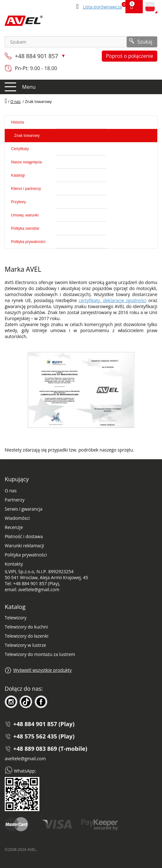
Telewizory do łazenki (27, 636)
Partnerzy (15, 500)
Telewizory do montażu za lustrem (40, 654)
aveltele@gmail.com (25, 759)
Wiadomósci (17, 518)
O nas (11, 491)
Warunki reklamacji (24, 546)
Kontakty (14, 564)
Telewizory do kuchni (26, 627)
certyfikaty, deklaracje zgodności (113, 300)
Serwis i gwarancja (23, 509)
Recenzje (14, 527)
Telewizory (16, 618)
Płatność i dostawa (24, 536)
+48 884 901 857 (37, 56)
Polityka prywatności (26, 555)
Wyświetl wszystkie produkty (42, 670)
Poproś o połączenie (130, 56)
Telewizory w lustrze (25, 645)
